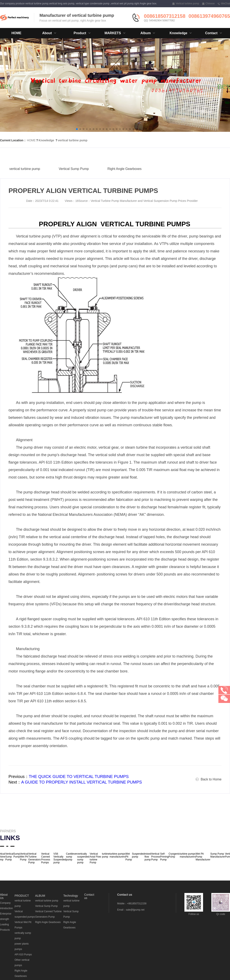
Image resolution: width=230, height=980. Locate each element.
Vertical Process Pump (156, 857)
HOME (16, 33)
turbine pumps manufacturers (118, 855)
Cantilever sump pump (72, 857)
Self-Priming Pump (164, 857)
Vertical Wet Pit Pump (24, 857)
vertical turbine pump (73, 140)
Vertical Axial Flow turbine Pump (95, 858)
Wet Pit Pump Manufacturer (203, 857)
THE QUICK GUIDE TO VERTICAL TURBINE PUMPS (79, 776)
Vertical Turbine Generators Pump (34, 858)
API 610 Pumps (23, 955)
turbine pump (106, 855)
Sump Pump (17, 855)
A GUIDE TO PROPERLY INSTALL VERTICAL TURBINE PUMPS (82, 782)
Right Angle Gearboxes (124, 176)
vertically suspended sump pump (83, 858)
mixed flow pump (148, 857)
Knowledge (46, 140)
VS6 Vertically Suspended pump (60, 858)
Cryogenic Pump (174, 855)
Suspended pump (138, 855)
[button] (77, 129)
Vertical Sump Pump (74, 176)
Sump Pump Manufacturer (218, 855)
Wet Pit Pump (129, 857)
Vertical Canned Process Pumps (45, 858)
